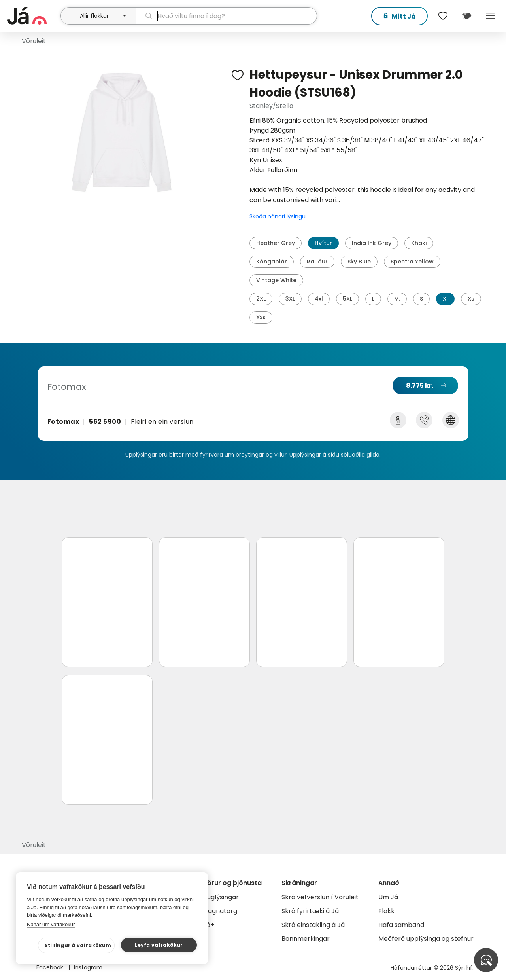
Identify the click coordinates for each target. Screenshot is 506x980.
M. (397, 299)
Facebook (51, 967)
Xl (445, 299)
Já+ (209, 925)
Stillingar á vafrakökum (78, 945)
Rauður (317, 262)
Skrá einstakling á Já (313, 925)
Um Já (388, 897)
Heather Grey (276, 243)
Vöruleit (34, 41)
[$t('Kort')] (466, 16)
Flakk (386, 911)
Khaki (419, 243)
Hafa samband (401, 925)
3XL (290, 299)
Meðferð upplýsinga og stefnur (426, 939)
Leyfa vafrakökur (159, 945)
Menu (490, 16)
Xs (471, 299)
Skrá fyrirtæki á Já (310, 911)
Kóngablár (272, 262)
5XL (347, 299)
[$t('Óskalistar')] (443, 16)
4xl (319, 299)
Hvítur (323, 243)
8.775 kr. (420, 386)
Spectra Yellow (412, 262)
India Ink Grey (372, 243)
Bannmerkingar (306, 939)
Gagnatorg (220, 911)
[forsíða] (33, 16)
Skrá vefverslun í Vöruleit (320, 897)
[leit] (227, 16)
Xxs (261, 317)
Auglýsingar (221, 897)
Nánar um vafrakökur (51, 924)
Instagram (88, 967)
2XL (261, 299)
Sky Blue (359, 262)
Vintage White (276, 280)
